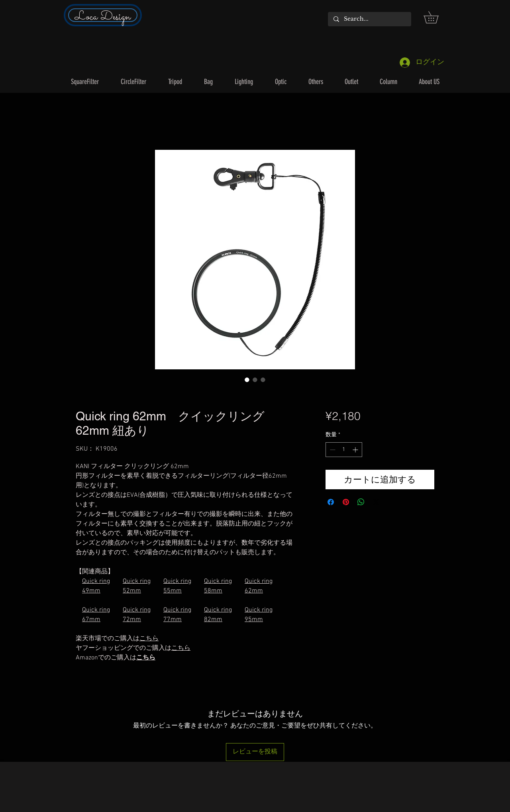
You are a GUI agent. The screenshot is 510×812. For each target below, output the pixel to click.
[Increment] (356, 450)
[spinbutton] (344, 450)
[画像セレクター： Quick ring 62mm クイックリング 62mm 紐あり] (247, 380)
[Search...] (369, 19)
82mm (213, 620)
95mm (254, 620)
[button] (437, 17)
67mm (91, 620)
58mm (213, 591)
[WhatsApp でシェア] (361, 502)
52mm (132, 591)
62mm (254, 591)
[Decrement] (332, 450)
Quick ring (96, 581)
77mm (173, 620)
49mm (91, 591)
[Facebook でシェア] (331, 502)
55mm (173, 591)
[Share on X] (376, 502)
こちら (146, 658)
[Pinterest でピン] (346, 502)
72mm (132, 620)
